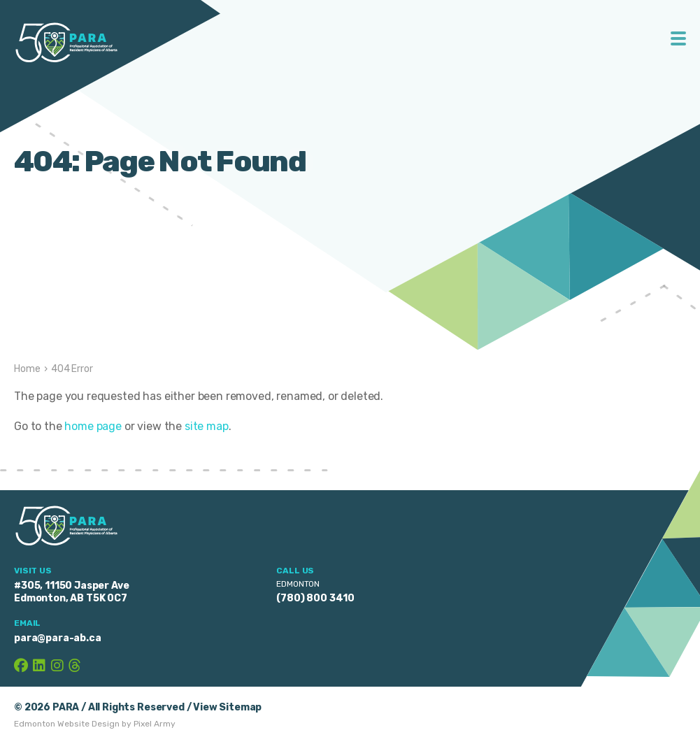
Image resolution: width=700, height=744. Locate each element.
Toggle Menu (679, 38)
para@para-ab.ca (58, 638)
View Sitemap (227, 707)
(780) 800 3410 (315, 598)
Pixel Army (155, 724)
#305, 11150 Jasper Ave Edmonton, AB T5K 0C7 (71, 592)
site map (207, 426)
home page (93, 426)
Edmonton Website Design (67, 724)
